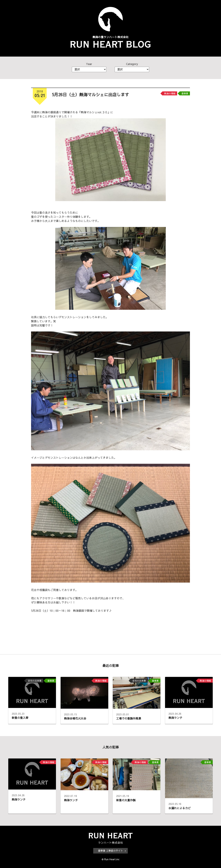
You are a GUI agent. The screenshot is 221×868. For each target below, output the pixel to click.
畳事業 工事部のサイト (110, 851)
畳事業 (185, 93)
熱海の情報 (170, 93)
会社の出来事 (35, 681)
